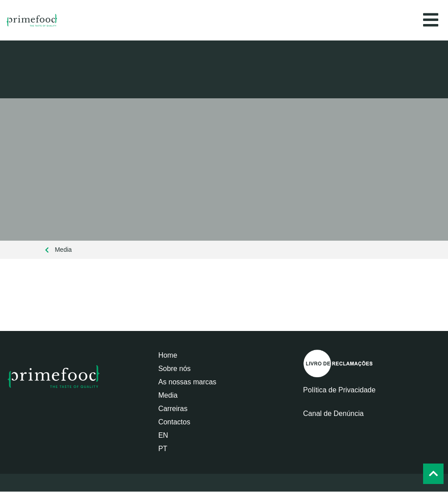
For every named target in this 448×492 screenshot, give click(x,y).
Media (168, 395)
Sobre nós (175, 369)
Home (168, 355)
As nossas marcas (188, 382)
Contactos (174, 422)
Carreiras (173, 409)
